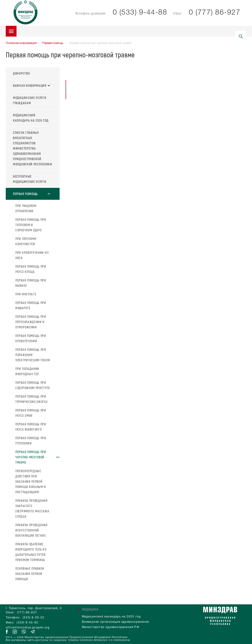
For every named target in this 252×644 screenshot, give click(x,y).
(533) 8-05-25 (34, 618)
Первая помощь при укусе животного (31, 427)
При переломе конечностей (26, 241)
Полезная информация (21, 43)
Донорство (21, 73)
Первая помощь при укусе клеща (31, 269)
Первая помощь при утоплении (31, 441)
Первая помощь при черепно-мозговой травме (31, 457)
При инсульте (26, 294)
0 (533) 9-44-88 (140, 13)
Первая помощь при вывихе (31, 283)
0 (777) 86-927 (215, 13)
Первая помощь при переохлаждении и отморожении (31, 322)
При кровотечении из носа (32, 255)
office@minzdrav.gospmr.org (28, 628)
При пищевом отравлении (26, 208)
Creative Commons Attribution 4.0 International (99, 640)
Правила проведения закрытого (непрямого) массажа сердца (32, 508)
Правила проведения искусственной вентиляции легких (31, 530)
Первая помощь (53, 43)
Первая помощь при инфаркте (31, 305)
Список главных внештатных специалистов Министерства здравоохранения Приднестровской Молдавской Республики (33, 148)
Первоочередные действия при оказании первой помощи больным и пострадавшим (31, 481)
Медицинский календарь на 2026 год (31, 118)
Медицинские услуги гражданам (30, 100)
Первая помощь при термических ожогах (31, 399)
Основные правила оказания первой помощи (30, 574)
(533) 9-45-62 (27, 623)
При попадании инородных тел (27, 371)
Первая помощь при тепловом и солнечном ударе (31, 225)
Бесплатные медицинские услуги (30, 179)
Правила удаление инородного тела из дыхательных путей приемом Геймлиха (31, 552)
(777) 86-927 (27, 613)
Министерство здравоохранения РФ (110, 627)
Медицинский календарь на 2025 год (111, 617)
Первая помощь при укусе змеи (31, 413)
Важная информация (31, 85)
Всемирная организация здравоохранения (115, 622)
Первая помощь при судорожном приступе (33, 385)
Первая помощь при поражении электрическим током (33, 355)
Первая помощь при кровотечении (31, 338)
